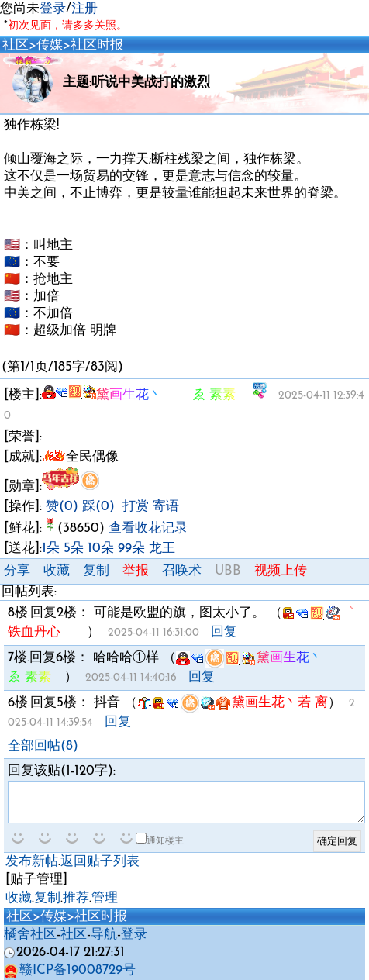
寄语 (166, 507)
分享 (17, 571)
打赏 (136, 507)
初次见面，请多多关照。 (67, 26)
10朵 (101, 549)
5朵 (74, 549)
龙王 (162, 549)
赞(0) (62, 507)
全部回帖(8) (43, 746)
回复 (224, 632)
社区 (16, 45)
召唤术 (182, 571)
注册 (84, 9)
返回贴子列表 (100, 862)
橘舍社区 (30, 935)
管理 (105, 898)
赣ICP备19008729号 (70, 970)
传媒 (50, 45)
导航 (104, 935)
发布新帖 (32, 862)
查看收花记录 (148, 528)
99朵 (131, 549)
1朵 (51, 549)
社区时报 (97, 45)
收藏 (57, 571)
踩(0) (98, 507)
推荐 (76, 898)
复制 (96, 571)
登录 (53, 9)
